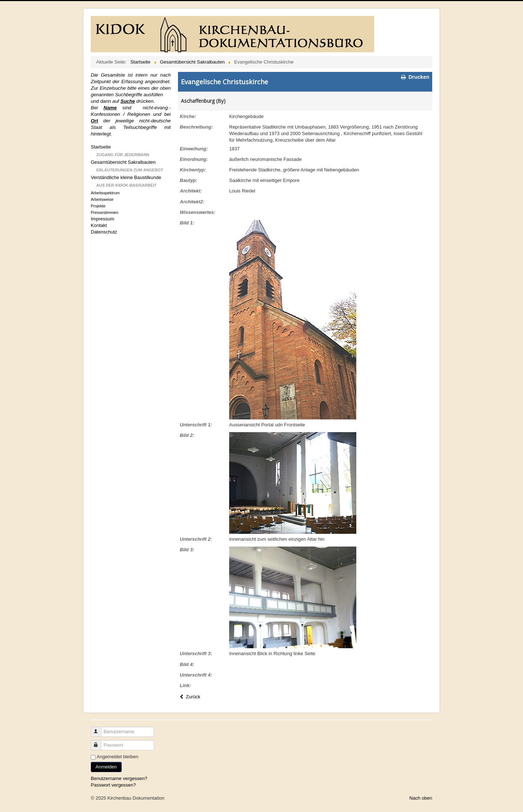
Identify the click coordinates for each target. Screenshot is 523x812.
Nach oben (421, 798)
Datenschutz (104, 232)
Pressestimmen (105, 212)
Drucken (415, 77)
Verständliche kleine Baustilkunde (126, 177)
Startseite (101, 147)
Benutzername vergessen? (119, 778)
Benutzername (99, 729)
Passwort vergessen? (113, 785)
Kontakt (99, 225)
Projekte (98, 206)
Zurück (189, 697)
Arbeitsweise (102, 199)
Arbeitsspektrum (105, 193)
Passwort (99, 742)
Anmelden (106, 767)
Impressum (102, 219)
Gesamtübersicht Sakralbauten (123, 162)
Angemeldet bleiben (117, 757)
